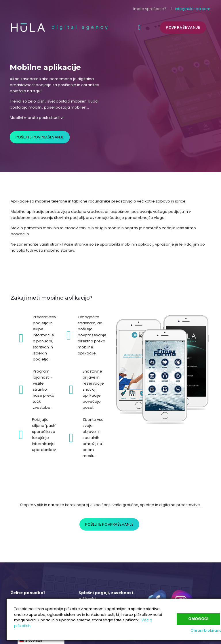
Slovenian (31, 641)
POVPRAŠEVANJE (183, 27)
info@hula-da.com (193, 9)
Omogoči (198, 618)
